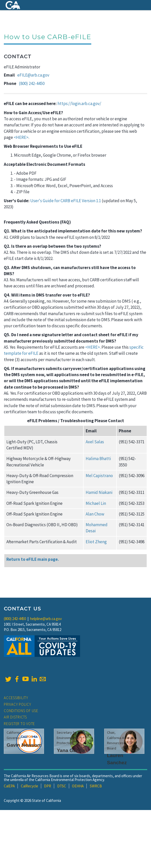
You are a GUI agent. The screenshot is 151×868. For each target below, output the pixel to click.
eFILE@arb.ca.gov (33, 75)
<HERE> (21, 137)
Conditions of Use (21, 711)
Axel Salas (95, 442)
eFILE (33, 353)
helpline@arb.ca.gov (46, 619)
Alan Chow (95, 514)
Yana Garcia (71, 750)
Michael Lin (96, 503)
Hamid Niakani (99, 492)
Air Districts (15, 717)
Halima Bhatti (98, 459)
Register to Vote (19, 724)
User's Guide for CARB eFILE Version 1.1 (66, 201)
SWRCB (96, 786)
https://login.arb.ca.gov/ (79, 104)
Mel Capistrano (99, 476)
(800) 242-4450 (32, 83)
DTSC (62, 786)
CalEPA (9, 786)
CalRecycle (29, 786)
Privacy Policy (18, 704)
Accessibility (16, 698)
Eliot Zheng (96, 542)
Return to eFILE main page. (33, 559)
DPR (48, 786)
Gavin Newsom (24, 745)
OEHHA (78, 786)
